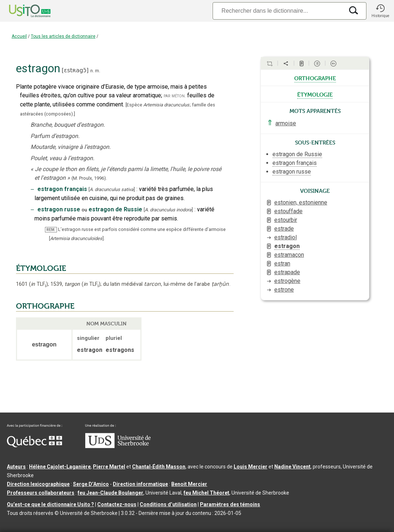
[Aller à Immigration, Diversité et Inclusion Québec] (34, 446)
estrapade (287, 272)
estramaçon (289, 255)
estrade (284, 229)
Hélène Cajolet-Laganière (60, 467)
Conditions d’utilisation (168, 504)
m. (98, 71)
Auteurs (16, 467)
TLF (38, 284)
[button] (380, 11)
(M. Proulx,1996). (89, 178)
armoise (286, 123)
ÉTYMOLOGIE (41, 268)
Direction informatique (140, 484)
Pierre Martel (109, 467)
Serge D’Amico (91, 484)
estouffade (288, 211)
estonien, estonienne (301, 202)
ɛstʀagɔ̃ (75, 70)
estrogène (287, 281)
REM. (51, 230)
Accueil (19, 36)
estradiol (286, 237)
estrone (284, 290)
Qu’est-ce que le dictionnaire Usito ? (50, 504)
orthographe (315, 78)
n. (92, 71)
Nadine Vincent (292, 467)
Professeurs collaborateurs (41, 493)
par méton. (175, 96)
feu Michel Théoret (206, 493)
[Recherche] (278, 11)
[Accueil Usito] (22, 11)
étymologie (315, 94)
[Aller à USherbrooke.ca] (118, 446)
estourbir (286, 220)
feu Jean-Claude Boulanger (110, 493)
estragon (287, 246)
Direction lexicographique (38, 484)
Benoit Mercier (189, 484)
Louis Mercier (251, 467)
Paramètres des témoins (230, 504)
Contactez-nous (117, 504)
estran (282, 263)
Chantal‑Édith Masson (159, 467)
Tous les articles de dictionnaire (63, 36)
